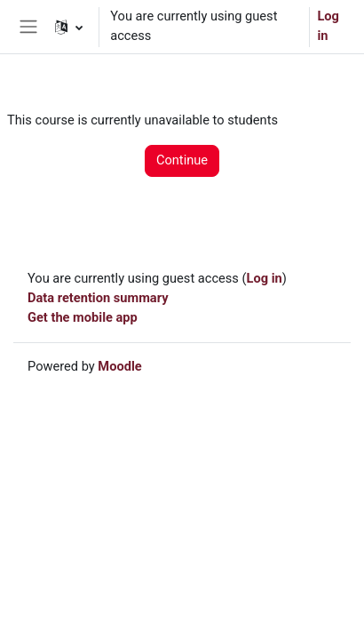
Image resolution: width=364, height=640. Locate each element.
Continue (182, 160)
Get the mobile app (83, 317)
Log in (328, 26)
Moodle (119, 366)
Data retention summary (98, 298)
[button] (69, 27)
